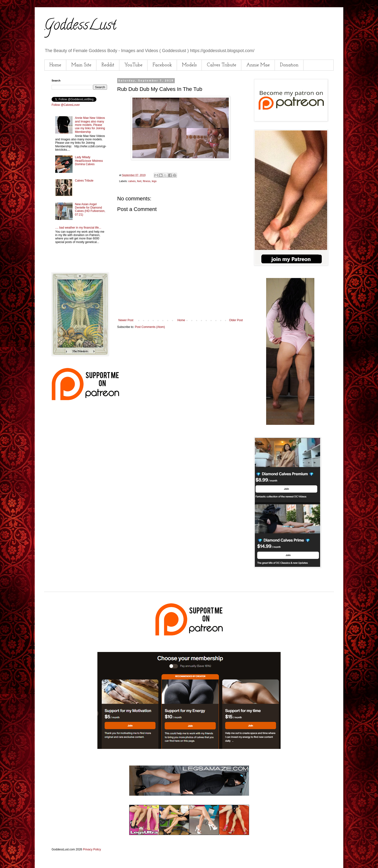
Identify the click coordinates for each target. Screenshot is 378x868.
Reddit (108, 65)
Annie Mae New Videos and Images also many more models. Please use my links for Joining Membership (90, 125)
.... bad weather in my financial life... (78, 228)
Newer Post (126, 320)
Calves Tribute (222, 65)
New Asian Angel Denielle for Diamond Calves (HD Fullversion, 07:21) (90, 209)
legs (154, 181)
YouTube (133, 65)
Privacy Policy (92, 849)
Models (189, 65)
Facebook (162, 65)
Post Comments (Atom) (150, 327)
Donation (289, 65)
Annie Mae (258, 65)
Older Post (236, 320)
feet (139, 181)
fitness (146, 181)
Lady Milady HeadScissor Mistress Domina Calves (89, 161)
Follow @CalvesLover (66, 105)
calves (132, 181)
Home (55, 65)
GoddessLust (80, 26)
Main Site (81, 65)
